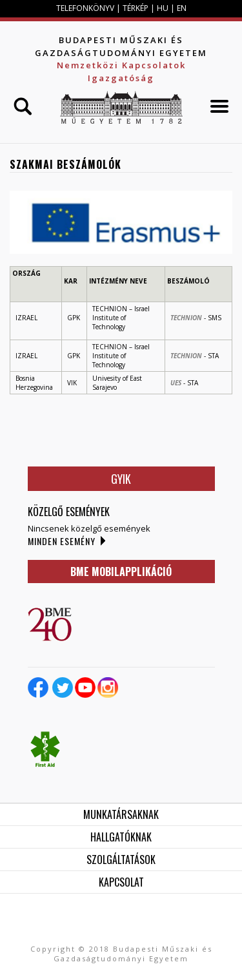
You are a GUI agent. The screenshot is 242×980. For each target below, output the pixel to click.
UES (176, 383)
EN (182, 8)
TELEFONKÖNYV (85, 8)
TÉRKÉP (136, 8)
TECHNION (186, 318)
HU (163, 8)
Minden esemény (62, 541)
